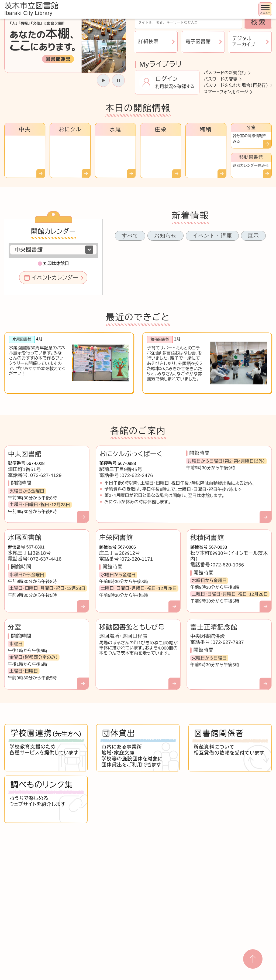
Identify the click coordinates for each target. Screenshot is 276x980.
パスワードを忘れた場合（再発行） (236, 85)
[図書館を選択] (53, 250)
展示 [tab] (253, 236)
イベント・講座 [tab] (212, 236)
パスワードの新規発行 (225, 73)
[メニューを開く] (265, 9)
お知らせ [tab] (165, 236)
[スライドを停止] (118, 80)
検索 (259, 22)
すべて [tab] (130, 236)
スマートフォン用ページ (226, 92)
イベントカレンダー (55, 278)
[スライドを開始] (103, 80)
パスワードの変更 (221, 79)
